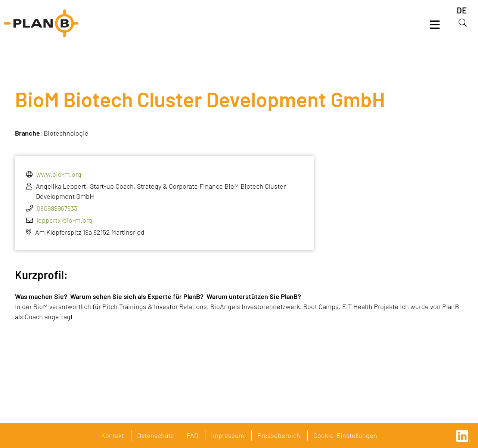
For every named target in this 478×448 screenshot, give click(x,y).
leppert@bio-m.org (64, 220)
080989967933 (57, 208)
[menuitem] (462, 10)
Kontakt (113, 435)
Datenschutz (155, 435)
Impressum (228, 435)
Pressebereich (279, 435)
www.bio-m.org (59, 174)
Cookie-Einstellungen (345, 435)
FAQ (192, 435)
